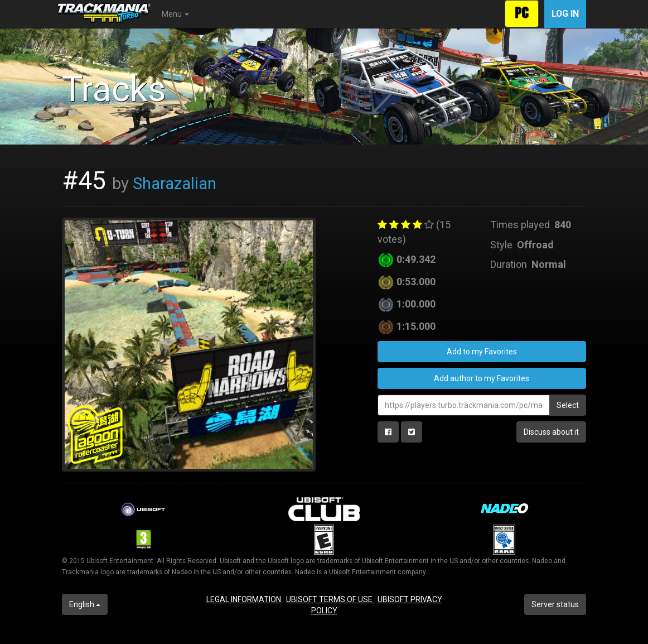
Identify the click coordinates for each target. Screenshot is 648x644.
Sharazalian (175, 184)
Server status (555, 604)
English (85, 604)
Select (568, 405)
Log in (565, 14)
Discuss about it (551, 432)
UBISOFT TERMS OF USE (330, 599)
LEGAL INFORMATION (245, 599)
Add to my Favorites (482, 352)
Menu (175, 14)
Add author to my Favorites (482, 378)
